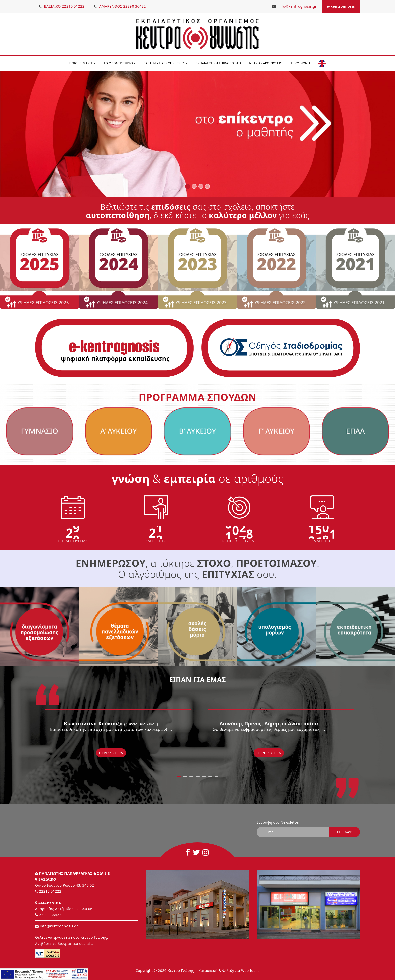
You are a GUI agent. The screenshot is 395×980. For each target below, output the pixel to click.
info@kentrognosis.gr (294, 6)
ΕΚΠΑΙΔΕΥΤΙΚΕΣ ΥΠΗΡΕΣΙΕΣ (166, 63)
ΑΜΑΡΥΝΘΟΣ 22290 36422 (121, 6)
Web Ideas (250, 969)
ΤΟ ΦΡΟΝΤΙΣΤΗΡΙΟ (120, 63)
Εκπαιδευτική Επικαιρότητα (219, 63)
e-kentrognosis (341, 6)
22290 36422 (50, 913)
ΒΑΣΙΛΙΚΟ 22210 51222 (62, 6)
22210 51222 (50, 890)
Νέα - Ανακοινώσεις (266, 63)
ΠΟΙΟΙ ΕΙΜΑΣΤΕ (83, 63)
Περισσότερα (111, 753)
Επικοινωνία (300, 63)
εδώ (90, 942)
